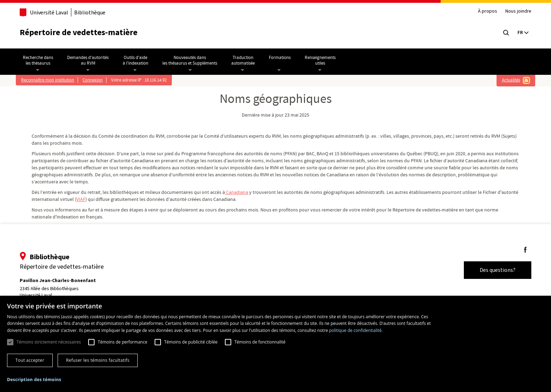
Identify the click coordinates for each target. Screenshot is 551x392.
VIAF (109, 200)
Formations (283, 58)
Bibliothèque (93, 12)
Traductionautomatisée (246, 60)
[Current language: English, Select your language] (519, 33)
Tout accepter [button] (30, 360)
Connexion (96, 80)
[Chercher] (503, 33)
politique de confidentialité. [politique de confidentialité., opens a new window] (356, 330)
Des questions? (494, 270)
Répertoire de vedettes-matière (82, 32)
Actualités (508, 80)
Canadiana (242, 192)
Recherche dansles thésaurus (41, 60)
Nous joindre (515, 11)
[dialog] (275, 344)
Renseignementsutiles (323, 60)
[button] (34, 380)
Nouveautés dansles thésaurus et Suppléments (193, 60)
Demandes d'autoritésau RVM (91, 60)
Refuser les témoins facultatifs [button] (98, 360)
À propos (484, 11)
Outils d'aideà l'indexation (139, 60)
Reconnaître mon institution (51, 80)
